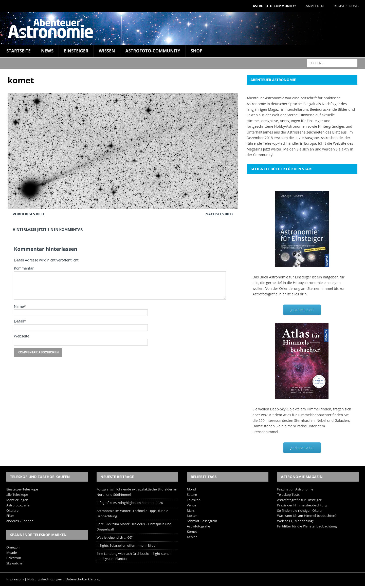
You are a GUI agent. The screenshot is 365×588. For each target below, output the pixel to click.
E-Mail (19, 321)
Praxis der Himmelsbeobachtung (302, 505)
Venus (191, 505)
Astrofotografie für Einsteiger (299, 500)
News (47, 51)
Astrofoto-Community (153, 51)
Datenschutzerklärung (83, 579)
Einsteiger (76, 51)
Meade (12, 553)
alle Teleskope (17, 495)
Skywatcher (15, 563)
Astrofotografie (18, 505)
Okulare (12, 510)
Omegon (13, 547)
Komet (192, 532)
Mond (191, 489)
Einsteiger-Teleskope (22, 489)
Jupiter (192, 516)
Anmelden (315, 6)
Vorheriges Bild (28, 214)
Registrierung (346, 6)
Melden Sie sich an (298, 149)
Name (19, 306)
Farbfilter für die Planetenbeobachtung (307, 526)
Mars (191, 510)
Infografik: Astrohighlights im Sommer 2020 (130, 503)
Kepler (192, 537)
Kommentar (24, 268)
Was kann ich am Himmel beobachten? (307, 516)
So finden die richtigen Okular (300, 510)
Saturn (192, 495)
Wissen (107, 51)
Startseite (19, 51)
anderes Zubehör (20, 521)
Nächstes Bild (219, 214)
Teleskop (194, 500)
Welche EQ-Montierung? (296, 521)
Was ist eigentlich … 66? (115, 537)
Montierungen (17, 500)
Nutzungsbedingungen (45, 579)
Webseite (22, 336)
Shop (197, 51)
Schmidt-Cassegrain (202, 521)
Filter (10, 516)
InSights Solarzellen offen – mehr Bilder (127, 545)
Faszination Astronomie (295, 489)
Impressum (15, 579)
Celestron (14, 558)
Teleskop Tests (288, 495)
